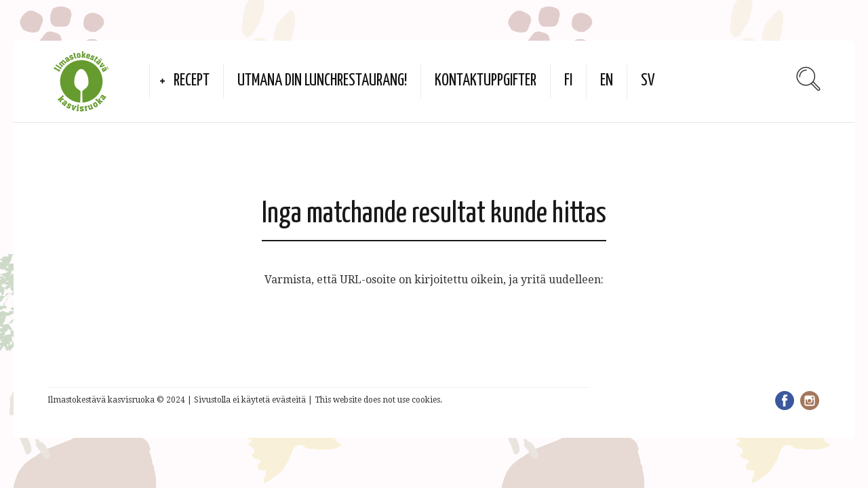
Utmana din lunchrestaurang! (322, 81)
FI (568, 81)
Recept (192, 81)
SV (648, 81)
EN (607, 81)
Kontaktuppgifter (486, 81)
